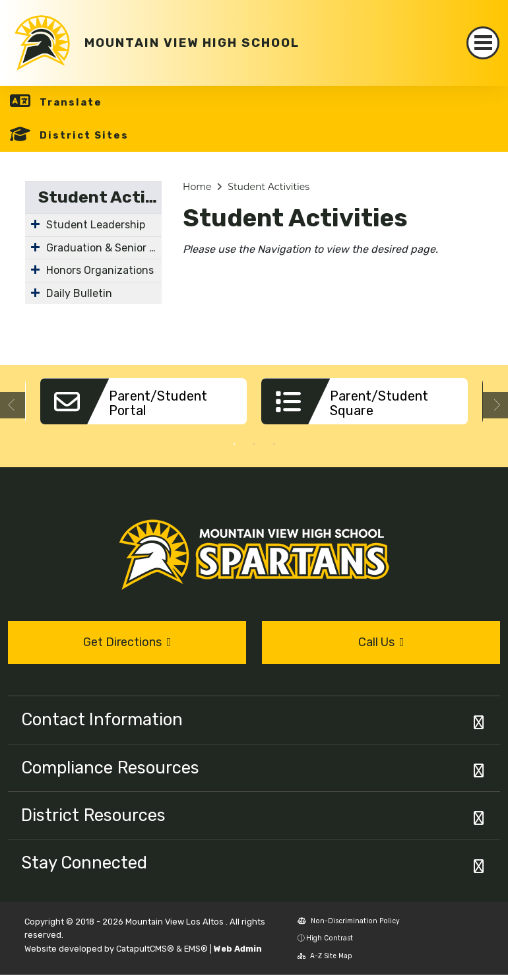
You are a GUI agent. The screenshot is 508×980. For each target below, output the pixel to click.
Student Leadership (96, 225)
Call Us (381, 642)
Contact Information (102, 719)
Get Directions (127, 642)
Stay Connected (84, 863)
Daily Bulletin (79, 293)
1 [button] (234, 444)
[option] (143, 406)
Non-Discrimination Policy (349, 921)
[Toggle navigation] (483, 43)
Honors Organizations (100, 270)
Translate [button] (71, 102)
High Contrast (330, 938)
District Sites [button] (84, 135)
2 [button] (254, 444)
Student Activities (100, 197)
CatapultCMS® (145, 949)
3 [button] (274, 444)
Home (197, 187)
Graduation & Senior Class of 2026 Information (104, 248)
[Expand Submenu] (35, 224)
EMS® (196, 949)
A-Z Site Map (325, 956)
